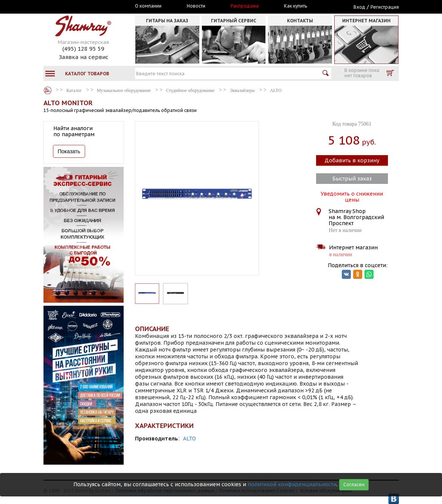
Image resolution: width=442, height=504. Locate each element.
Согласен (354, 485)
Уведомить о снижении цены (352, 196)
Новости (196, 6)
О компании (148, 6)
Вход (359, 7)
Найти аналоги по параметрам (74, 131)
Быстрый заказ (352, 179)
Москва (78, 6)
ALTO (189, 439)
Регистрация (385, 7)
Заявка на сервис (84, 57)
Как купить (295, 6)
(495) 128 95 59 (83, 49)
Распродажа (245, 6)
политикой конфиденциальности (292, 484)
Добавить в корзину (352, 160)
